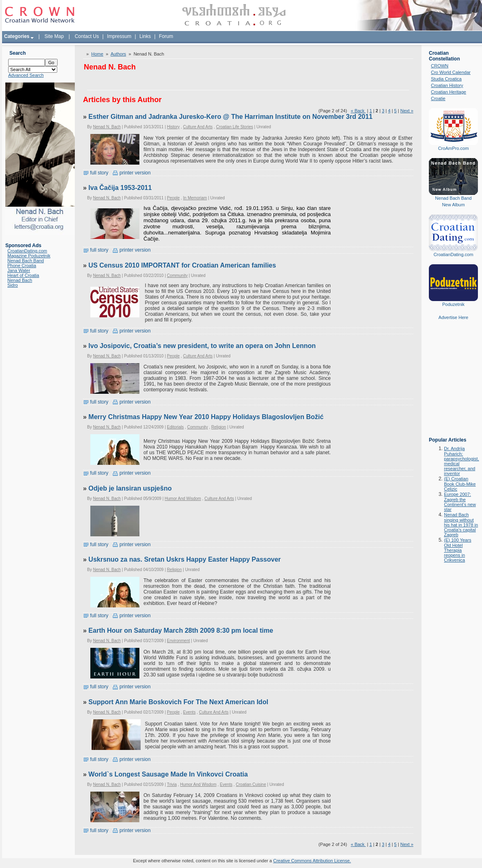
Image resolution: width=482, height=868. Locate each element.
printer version (131, 173)
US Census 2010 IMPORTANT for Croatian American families (182, 265)
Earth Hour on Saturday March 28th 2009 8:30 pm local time (181, 630)
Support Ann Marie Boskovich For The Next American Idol (178, 702)
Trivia (172, 784)
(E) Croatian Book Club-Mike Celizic (460, 484)
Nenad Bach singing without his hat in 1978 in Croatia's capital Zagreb (461, 525)
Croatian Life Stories (234, 127)
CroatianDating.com (27, 251)
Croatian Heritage (448, 92)
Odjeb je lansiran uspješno (130, 488)
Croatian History (447, 85)
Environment (178, 641)
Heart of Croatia (23, 275)
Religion (219, 427)
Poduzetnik (453, 304)
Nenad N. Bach (107, 127)
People (173, 198)
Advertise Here (454, 317)
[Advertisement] (453, 384)
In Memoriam (195, 198)
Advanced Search (26, 75)
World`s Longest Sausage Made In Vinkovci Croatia (168, 774)
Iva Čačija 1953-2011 (120, 188)
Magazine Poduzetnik (29, 256)
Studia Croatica (446, 79)
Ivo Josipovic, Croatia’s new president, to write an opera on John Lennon (202, 346)
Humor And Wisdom (183, 499)
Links (145, 36)
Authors (118, 54)
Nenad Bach (20, 280)
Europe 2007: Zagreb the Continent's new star (460, 502)
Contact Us (87, 36)
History (173, 127)
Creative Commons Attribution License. (312, 861)
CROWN (440, 66)
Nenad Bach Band (26, 261)
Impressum (119, 36)
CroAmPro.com (453, 148)
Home (97, 54)
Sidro (13, 285)
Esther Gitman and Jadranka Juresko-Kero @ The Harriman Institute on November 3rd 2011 (230, 117)
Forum (166, 36)
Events (189, 712)
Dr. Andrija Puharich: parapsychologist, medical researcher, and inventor (462, 461)
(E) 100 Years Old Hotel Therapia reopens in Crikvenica (458, 550)
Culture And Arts (198, 127)
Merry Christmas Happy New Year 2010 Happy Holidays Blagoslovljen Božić (206, 417)
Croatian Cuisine (251, 784)
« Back (358, 111)
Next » (407, 111)
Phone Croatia (22, 266)
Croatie (438, 98)
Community (177, 276)
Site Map (54, 36)
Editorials (175, 427)
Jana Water (19, 270)
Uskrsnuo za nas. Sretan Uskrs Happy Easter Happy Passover (184, 559)
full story (96, 173)
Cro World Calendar (451, 72)
